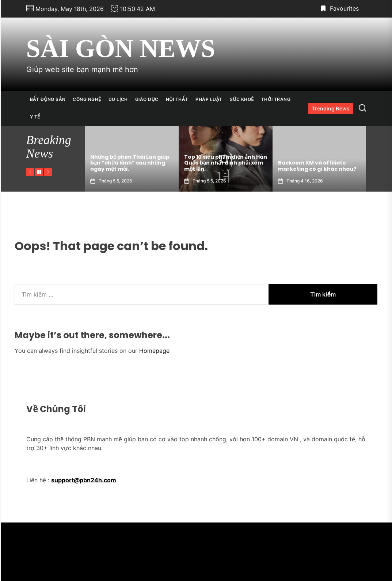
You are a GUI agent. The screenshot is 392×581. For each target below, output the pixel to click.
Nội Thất (177, 99)
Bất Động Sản (48, 99)
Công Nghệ (87, 99)
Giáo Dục (147, 99)
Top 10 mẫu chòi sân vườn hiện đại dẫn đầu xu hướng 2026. (90, 166)
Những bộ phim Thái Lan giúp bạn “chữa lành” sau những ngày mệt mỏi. (182, 163)
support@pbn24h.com (84, 480)
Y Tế (35, 117)
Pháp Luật (209, 99)
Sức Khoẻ (242, 99)
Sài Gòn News (121, 48)
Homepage (154, 351)
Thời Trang (276, 99)
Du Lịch (118, 99)
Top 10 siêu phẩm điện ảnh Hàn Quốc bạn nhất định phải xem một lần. (277, 163)
